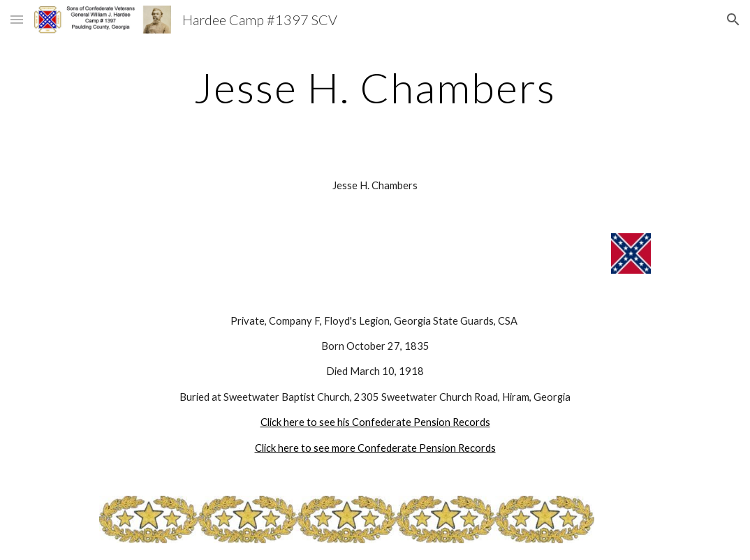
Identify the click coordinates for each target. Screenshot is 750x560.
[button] (17, 19)
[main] (375, 87)
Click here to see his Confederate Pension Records (375, 422)
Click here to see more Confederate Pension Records (375, 448)
